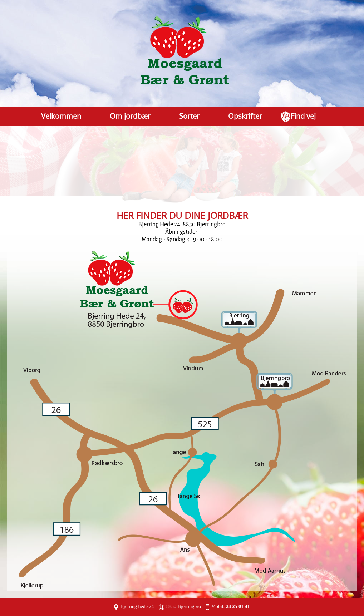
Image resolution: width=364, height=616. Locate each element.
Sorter (189, 116)
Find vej (303, 116)
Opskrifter (245, 116)
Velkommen (61, 116)
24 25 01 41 (238, 607)
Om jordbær (130, 116)
